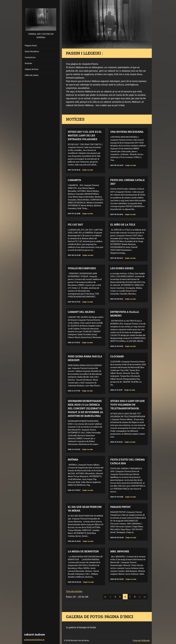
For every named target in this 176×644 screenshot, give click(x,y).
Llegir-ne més (88, 170)
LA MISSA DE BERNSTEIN (83, 551)
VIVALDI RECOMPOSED (82, 268)
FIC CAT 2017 (75, 225)
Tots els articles (74, 591)
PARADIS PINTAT (120, 507)
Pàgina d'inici (31, 45)
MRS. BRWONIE (120, 551)
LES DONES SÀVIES (122, 268)
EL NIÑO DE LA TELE (123, 225)
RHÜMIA (73, 459)
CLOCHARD (117, 356)
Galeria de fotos (32, 69)
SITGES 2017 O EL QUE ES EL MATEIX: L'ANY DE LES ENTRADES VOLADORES (85, 135)
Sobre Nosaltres (32, 51)
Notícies (28, 63)
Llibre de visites (32, 75)
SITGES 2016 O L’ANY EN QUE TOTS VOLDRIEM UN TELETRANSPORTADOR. (128, 405)
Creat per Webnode (141, 640)
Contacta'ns (30, 57)
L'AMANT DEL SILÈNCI (81, 312)
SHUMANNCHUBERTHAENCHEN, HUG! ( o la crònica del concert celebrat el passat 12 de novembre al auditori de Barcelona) (86, 408)
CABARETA (74, 180)
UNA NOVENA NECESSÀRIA (127, 132)
